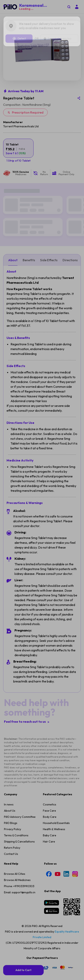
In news (9, 732)
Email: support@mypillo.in (20, 819)
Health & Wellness (54, 756)
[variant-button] (18, 159)
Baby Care (50, 762)
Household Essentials (56, 750)
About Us (10, 738)
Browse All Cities (15, 801)
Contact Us (11, 781)
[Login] (77, 7)
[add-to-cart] (23, 970)
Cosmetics (50, 732)
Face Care (49, 738)
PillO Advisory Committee (20, 744)
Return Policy (12, 775)
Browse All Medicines (17, 807)
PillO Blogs (11, 750)
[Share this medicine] (79, 109)
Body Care (50, 744)
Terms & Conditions (16, 762)
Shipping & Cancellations (19, 769)
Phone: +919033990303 (19, 813)
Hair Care (49, 769)
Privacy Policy (13, 756)
